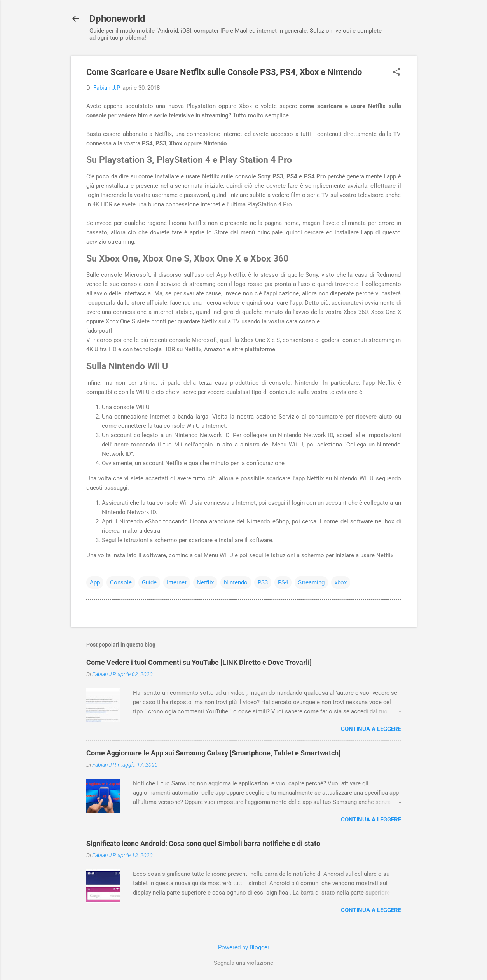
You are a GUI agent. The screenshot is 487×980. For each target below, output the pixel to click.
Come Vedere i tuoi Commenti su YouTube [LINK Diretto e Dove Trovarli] (199, 662)
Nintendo (236, 582)
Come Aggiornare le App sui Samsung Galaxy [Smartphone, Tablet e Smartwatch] (213, 753)
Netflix (205, 582)
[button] (396, 73)
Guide (149, 582)
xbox (341, 582)
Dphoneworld (117, 19)
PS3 (263, 582)
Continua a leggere (371, 729)
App (95, 582)
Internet (177, 582)
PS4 (283, 582)
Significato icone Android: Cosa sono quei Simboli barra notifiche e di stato (203, 843)
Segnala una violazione (243, 963)
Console (121, 582)
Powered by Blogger (244, 947)
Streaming (311, 582)
